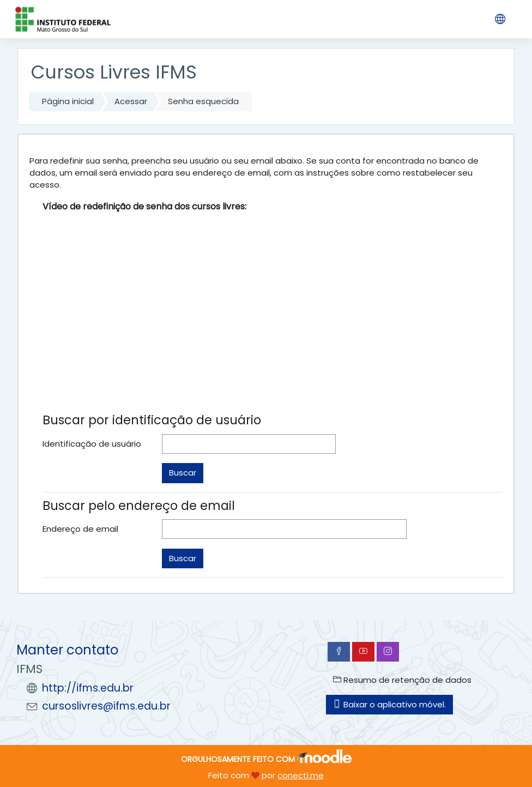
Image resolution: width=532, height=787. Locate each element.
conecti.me (301, 775)
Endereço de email (80, 529)
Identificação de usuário (92, 444)
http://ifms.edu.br (88, 688)
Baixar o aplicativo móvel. (389, 704)
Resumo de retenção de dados (402, 680)
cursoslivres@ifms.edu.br (106, 706)
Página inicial (68, 101)
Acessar (131, 101)
